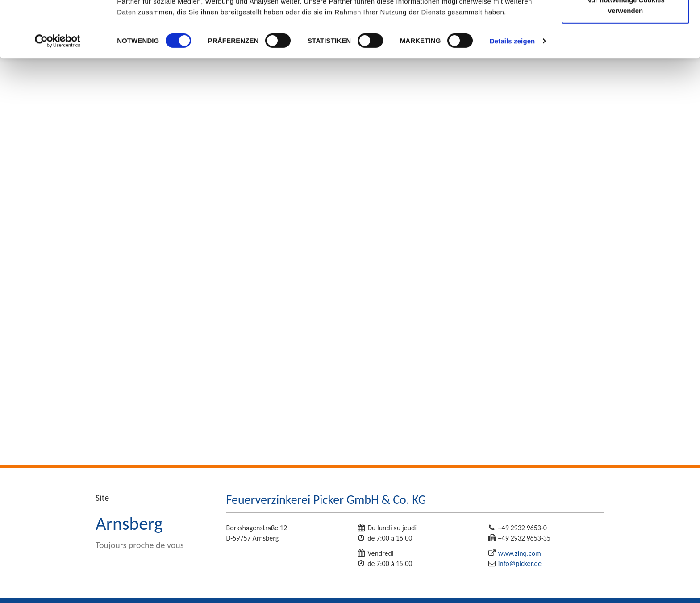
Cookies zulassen (625, 23)
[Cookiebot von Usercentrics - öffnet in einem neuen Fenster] (58, 94)
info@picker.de (520, 563)
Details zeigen (512, 94)
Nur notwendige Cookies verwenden (625, 58)
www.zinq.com (520, 553)
